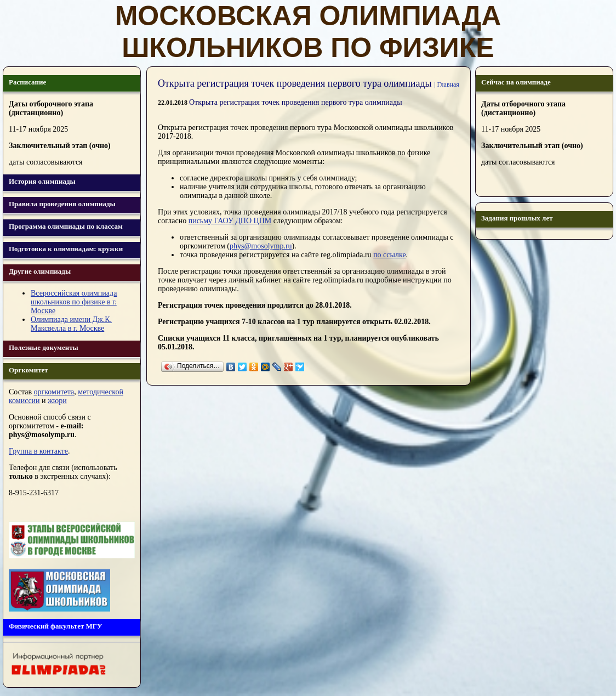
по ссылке (389, 255)
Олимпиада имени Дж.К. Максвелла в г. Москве (71, 324)
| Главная (447, 84)
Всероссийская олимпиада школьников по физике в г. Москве (74, 302)
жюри (57, 401)
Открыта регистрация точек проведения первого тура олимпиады (296, 102)
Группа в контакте (38, 451)
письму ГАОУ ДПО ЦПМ (230, 221)
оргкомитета (54, 392)
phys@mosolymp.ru (261, 246)
